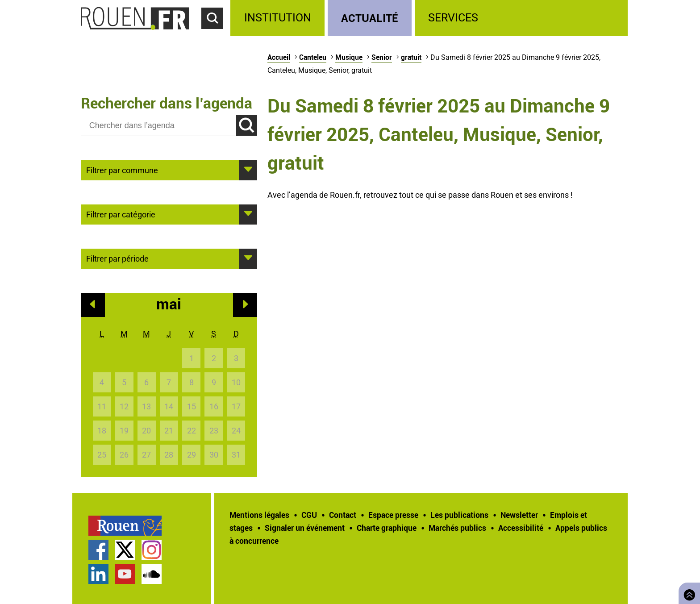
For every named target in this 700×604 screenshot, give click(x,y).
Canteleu (313, 57)
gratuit (411, 57)
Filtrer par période (117, 258)
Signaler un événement (305, 528)
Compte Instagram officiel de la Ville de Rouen (152, 550)
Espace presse (393, 515)
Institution (278, 18)
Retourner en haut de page (687, 592)
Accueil (279, 57)
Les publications (459, 515)
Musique (349, 57)
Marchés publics (457, 528)
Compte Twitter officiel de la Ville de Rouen (125, 550)
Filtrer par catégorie (121, 214)
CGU (309, 515)
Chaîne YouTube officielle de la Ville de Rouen (125, 574)
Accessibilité (521, 528)
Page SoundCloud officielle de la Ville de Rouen (152, 574)
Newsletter (519, 515)
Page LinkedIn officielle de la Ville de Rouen (98, 574)
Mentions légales (259, 515)
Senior (382, 57)
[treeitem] (279, 18)
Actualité (370, 18)
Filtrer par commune (122, 170)
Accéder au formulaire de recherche (216, 34)
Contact (343, 515)
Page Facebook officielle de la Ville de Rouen (98, 550)
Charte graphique (387, 528)
